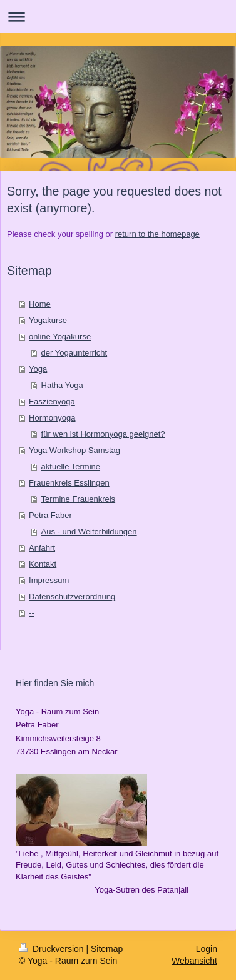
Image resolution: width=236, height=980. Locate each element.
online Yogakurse (60, 337)
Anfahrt (42, 548)
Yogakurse (48, 320)
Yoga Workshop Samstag (74, 450)
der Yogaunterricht (74, 353)
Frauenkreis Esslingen (69, 483)
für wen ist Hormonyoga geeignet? (103, 434)
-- (32, 613)
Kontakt (43, 564)
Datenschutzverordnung (72, 597)
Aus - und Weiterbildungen (89, 532)
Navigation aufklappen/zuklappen (118, 17)
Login (207, 949)
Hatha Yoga (62, 385)
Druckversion (52, 949)
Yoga (38, 369)
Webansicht (194, 961)
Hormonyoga (52, 418)
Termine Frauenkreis (79, 499)
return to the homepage (157, 234)
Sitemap (107, 949)
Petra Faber (50, 515)
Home (40, 304)
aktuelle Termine (71, 467)
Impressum (49, 580)
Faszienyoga (52, 402)
